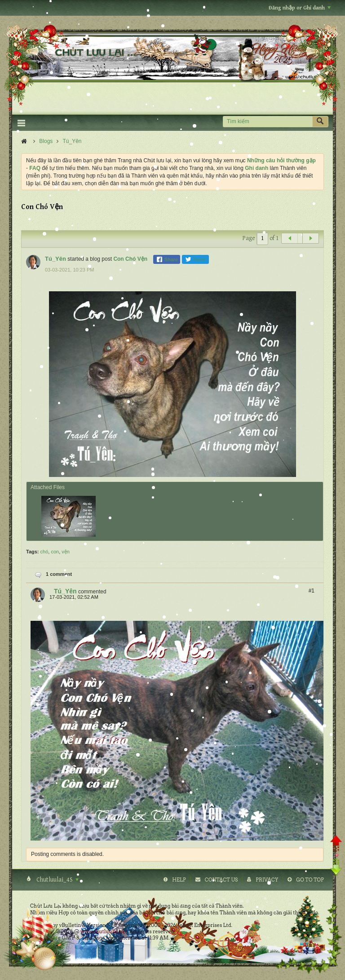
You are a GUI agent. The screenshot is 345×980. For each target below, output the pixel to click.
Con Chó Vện (130, 259)
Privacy (267, 880)
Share (167, 259)
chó (44, 552)
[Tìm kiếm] (268, 122)
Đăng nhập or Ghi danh (300, 8)
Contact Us (221, 880)
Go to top (310, 880)
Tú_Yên (72, 141)
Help (179, 880)
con (55, 552)
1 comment (59, 574)
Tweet (195, 259)
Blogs (46, 141)
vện (66, 552)
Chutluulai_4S (57, 880)
